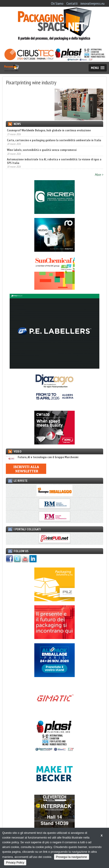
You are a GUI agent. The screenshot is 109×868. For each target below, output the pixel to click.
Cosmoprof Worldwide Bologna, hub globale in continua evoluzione (49, 130)
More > (99, 175)
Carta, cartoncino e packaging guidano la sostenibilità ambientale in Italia (54, 140)
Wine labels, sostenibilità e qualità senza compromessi (42, 150)
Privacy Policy (15, 862)
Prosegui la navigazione (72, 857)
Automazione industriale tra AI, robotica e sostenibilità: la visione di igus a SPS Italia (54, 161)
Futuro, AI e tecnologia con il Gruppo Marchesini (42, 457)
